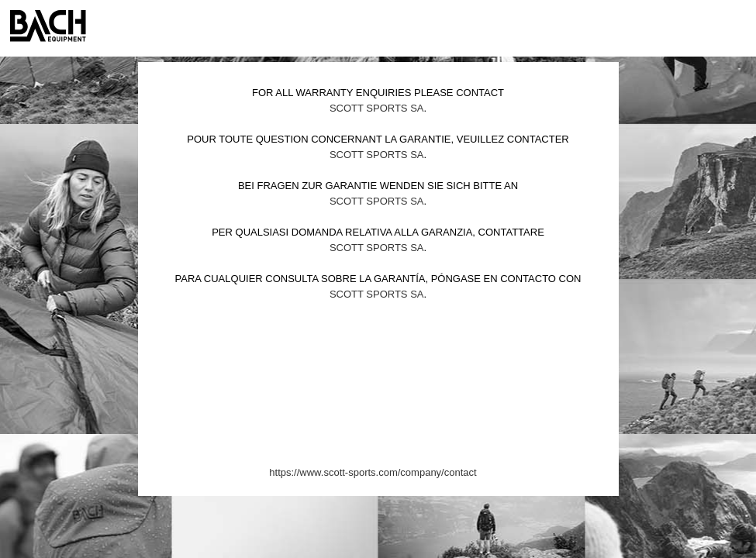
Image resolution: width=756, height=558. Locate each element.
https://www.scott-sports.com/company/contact (373, 472)
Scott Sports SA (377, 108)
